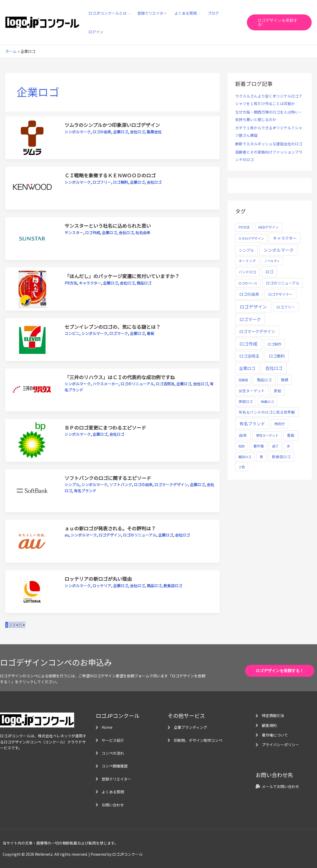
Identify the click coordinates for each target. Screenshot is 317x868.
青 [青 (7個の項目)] (261, 457)
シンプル (72, 485)
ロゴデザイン (110, 535)
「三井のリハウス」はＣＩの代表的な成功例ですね (120, 377)
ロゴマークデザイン (171, 485)
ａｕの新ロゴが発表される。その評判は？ (110, 528)
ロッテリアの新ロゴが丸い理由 (98, 579)
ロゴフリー (102, 182)
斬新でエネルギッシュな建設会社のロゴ (269, 144)
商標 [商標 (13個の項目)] (284, 380)
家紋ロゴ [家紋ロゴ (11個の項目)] (246, 401)
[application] (128, 13)
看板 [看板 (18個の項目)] (291, 435)
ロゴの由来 (102, 132)
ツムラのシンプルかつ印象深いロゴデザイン (112, 125)
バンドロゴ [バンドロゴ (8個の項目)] (247, 272)
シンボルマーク (78, 132)
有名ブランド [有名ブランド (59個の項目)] (252, 423)
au (67, 535)
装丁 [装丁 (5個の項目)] (275, 446)
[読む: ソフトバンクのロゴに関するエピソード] (32, 490)
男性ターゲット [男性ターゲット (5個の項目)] (267, 435)
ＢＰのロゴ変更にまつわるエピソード (105, 427)
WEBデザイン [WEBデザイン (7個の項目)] (268, 227)
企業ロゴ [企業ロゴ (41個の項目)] (247, 368)
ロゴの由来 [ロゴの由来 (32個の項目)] (249, 294)
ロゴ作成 (93, 233)
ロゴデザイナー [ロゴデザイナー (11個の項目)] (280, 294)
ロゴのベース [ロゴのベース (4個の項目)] (248, 283)
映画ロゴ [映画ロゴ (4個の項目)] (267, 401)
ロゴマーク (119, 333)
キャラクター (90, 283)
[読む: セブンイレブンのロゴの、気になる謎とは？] (32, 339)
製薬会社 (154, 132)
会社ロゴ (137, 132)
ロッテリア (102, 586)
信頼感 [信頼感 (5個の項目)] (243, 380)
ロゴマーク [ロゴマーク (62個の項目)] (250, 319)
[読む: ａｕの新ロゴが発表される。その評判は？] (32, 541)
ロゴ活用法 (165, 384)
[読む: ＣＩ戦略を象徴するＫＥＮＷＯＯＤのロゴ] (32, 188)
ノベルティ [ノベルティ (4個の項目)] (272, 261)
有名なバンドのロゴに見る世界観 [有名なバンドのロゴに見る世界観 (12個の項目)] (267, 412)
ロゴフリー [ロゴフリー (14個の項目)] (286, 307)
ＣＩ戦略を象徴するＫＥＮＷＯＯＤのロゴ (110, 175)
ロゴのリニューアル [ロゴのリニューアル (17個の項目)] (283, 283)
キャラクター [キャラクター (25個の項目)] (285, 238)
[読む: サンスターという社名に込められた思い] (32, 238)
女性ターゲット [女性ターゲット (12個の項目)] (252, 391)
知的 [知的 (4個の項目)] (242, 446)
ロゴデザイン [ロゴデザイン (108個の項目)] (253, 307)
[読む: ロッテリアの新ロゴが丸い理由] (32, 591)
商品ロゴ (144, 283)
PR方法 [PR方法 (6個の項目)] (244, 227)
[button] (279, 22)
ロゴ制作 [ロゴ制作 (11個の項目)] (274, 344)
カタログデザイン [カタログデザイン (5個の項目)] (251, 238)
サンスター (74, 233)
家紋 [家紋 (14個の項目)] (278, 391)
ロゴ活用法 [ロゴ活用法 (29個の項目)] (249, 356)
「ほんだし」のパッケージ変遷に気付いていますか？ (122, 276)
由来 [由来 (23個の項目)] (243, 435)
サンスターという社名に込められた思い (108, 226)
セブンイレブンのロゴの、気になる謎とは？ (113, 327)
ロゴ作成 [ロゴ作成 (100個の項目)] (248, 344)
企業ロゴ (121, 132)
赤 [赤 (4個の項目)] (288, 446)
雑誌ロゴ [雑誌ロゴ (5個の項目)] (245, 457)
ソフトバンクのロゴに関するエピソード (108, 478)
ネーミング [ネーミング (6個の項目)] (247, 261)
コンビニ (72, 333)
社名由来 (143, 233)
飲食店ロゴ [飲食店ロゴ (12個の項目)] (281, 457)
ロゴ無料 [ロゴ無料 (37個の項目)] (277, 356)
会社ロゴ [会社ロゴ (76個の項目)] (274, 368)
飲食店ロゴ (173, 586)
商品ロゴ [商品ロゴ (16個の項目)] (264, 380)
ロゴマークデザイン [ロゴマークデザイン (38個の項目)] (257, 331)
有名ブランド (85, 491)
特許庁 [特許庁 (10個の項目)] (280, 424)
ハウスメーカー (106, 384)
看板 (150, 333)
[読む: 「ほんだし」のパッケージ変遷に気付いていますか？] (32, 289)
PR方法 (71, 283)
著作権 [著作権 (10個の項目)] (258, 446)
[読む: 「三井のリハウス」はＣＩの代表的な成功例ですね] (32, 389)
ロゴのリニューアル (137, 384)
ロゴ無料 (121, 182)
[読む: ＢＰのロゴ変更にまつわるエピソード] (32, 440)
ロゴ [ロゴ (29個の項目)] (269, 272)
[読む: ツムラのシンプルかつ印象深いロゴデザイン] (32, 137)
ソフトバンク (121, 485)
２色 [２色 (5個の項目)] (242, 467)
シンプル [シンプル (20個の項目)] (246, 250)
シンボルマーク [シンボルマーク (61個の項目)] (279, 250)
